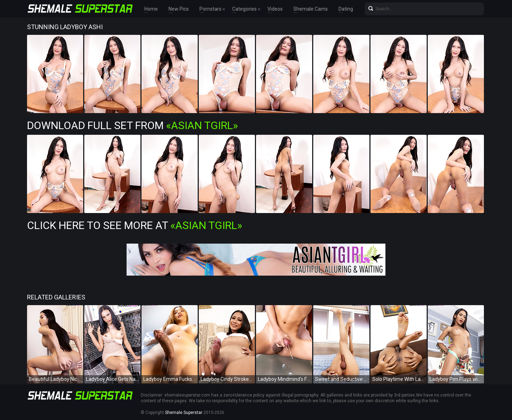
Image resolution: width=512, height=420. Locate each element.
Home (151, 9)
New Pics (179, 9)
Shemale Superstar (184, 413)
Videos (275, 9)
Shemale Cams (311, 9)
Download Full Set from (132, 125)
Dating (346, 9)
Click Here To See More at (135, 225)
